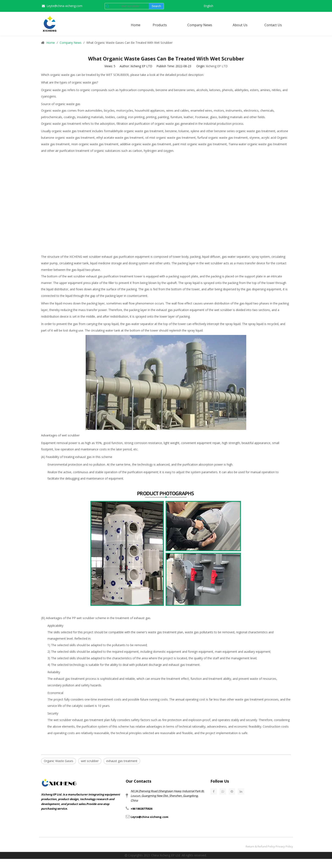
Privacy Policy (284, 846)
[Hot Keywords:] (156, 6)
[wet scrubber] (129, 6)
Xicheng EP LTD (217, 66)
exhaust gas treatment (122, 761)
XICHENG (76, 257)
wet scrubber (90, 761)
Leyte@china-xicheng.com (64, 6)
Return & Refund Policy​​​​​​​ (260, 846)
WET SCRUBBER (117, 75)
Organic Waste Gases (59, 761)
